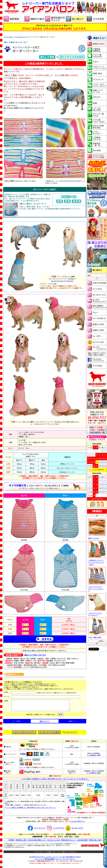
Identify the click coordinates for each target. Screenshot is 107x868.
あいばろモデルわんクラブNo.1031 (62, 281)
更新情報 (11, 842)
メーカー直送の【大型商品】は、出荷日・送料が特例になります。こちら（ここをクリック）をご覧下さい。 (55, 781)
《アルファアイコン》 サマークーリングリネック (97, 588)
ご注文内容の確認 (82, 842)
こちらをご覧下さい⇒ (78, 823)
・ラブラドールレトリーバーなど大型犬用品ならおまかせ (55, 859)
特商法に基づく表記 (95, 842)
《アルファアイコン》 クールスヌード (97, 613)
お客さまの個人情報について (37, 842)
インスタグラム (55, 830)
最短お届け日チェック (68, 842)
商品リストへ (45, 723)
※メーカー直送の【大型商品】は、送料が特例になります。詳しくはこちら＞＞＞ (30, 809)
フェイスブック (36, 830)
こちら (45, 684)
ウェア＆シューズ (21, 37)
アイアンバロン (9, 37)
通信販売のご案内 (21, 842)
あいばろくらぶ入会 (54, 842)
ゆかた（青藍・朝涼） (97, 636)
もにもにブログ (74, 830)
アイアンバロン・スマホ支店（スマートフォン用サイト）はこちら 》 (55, 854)
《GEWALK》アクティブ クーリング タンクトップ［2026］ (97, 561)
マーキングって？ (71, 734)
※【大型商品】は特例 (94, 757)
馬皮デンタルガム (97, 537)
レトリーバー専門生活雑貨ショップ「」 (55, 861)
